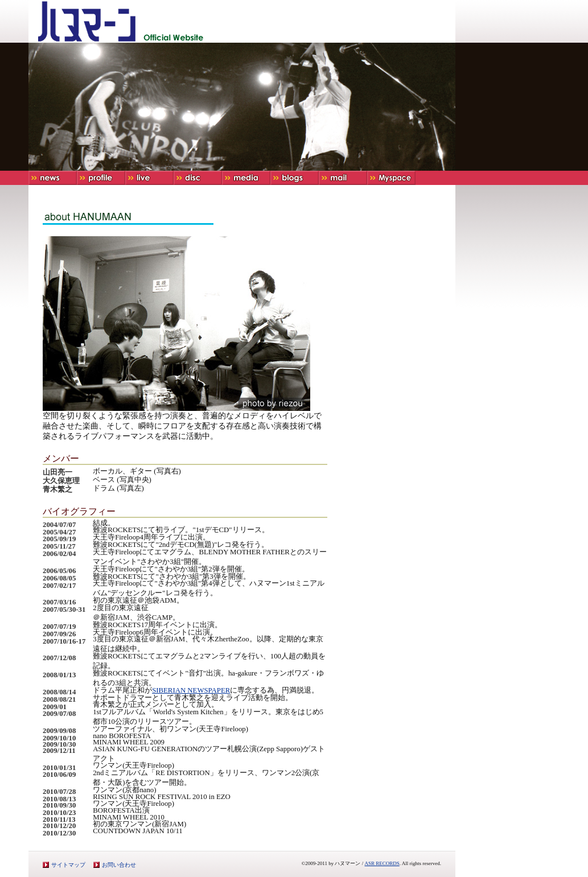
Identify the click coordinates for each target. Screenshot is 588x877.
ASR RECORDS (382, 863)
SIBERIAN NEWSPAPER (191, 690)
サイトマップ (68, 865)
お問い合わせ (119, 865)
